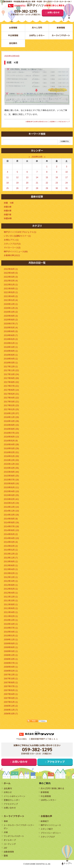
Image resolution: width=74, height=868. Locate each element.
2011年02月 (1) (11, 616)
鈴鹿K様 (8, 211)
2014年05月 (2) (11, 534)
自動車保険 (9, 852)
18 (8, 183)
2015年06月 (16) (11, 484)
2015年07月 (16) (11, 480)
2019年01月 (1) (11, 343)
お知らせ (8, 792)
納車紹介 (45, 821)
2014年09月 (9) (11, 519)
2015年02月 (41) (11, 499)
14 (37, 177)
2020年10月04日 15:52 (40, 122)
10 (66, 172)
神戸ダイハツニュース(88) (16, 252)
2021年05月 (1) (11, 292)
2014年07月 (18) (11, 526)
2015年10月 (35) (11, 468)
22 (47, 183)
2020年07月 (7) (11, 324)
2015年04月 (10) (11, 491)
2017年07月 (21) (11, 386)
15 (47, 177)
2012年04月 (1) (11, 593)
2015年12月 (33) (11, 460)
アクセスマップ (56, 762)
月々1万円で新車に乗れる (52, 789)
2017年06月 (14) (11, 390)
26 (17, 188)
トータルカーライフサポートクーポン (19, 827)
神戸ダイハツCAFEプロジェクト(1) (20, 232)
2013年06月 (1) (11, 566)
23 (57, 183)
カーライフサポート (61, 36)
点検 (6, 832)
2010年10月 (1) (11, 624)
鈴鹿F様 (8, 215)
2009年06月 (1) (11, 647)
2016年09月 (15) (11, 425)
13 (27, 177)
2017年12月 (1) (11, 367)
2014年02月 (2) (11, 546)
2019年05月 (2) (11, 339)
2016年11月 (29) (11, 417)
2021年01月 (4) (11, 300)
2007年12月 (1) (11, 675)
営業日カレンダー (12, 800)
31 (66, 188)
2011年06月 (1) (11, 608)
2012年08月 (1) (11, 585)
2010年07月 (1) (11, 628)
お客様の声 (29, 122)
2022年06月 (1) (11, 269)
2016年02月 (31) (11, 452)
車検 (6, 821)
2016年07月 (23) (11, 433)
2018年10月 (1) (11, 347)
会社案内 (13, 43)
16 (57, 177)
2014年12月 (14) (11, 507)
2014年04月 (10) (11, 538)
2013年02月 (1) (11, 573)
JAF (5, 848)
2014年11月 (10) (11, 511)
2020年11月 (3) (11, 308)
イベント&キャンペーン (15, 796)
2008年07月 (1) (11, 663)
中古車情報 (13, 36)
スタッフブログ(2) (12, 244)
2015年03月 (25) (11, 495)
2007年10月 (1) (11, 679)
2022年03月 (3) (11, 277)
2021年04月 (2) (11, 296)
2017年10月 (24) (11, 374)
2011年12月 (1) (11, 597)
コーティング (10, 844)
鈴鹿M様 (8, 219)
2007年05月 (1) (11, 690)
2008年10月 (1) (11, 659)
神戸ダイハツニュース (51, 825)
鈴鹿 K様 (12, 63)
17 (66, 177)
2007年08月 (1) (11, 683)
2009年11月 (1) (11, 640)
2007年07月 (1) (11, 686)
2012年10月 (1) (11, 581)
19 (17, 183)
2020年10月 (37, 157)
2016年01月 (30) (11, 456)
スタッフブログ (48, 837)
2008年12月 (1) (11, 655)
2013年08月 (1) (11, 562)
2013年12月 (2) (11, 554)
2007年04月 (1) (11, 694)
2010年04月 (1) (11, 632)
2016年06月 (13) (11, 437)
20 (27, 183)
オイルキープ (10, 840)
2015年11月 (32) (11, 464)
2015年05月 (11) (11, 487)
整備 (6, 856)
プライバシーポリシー (51, 833)
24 (66, 183)
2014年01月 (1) (11, 550)
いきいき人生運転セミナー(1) (17, 236)
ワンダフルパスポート (14, 836)
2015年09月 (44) (11, 472)
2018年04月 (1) (11, 359)
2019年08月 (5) (11, 331)
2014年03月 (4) (11, 542)
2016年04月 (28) (11, 445)
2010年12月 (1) (11, 620)
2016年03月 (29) (11, 448)
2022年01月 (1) (11, 285)
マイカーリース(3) (12, 248)
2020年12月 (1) (11, 304)
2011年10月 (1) (11, 601)
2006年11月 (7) (11, 710)
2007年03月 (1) (11, 698)
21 (37, 183)
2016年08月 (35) (11, 429)
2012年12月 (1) (11, 577)
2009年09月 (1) (11, 644)
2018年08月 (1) (11, 351)
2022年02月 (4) (11, 281)
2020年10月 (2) (11, 312)
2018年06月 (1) (11, 355)
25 (8, 188)
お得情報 (13, 28)
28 (37, 188)
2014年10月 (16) (11, 515)
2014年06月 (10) (11, 530)
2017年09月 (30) (11, 378)
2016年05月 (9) (11, 441)
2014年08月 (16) (11, 523)
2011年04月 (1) (11, 612)
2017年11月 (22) (11, 370)
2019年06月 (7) (11, 335)
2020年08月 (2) (11, 320)
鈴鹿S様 (8, 207)
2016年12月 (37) (11, 413)
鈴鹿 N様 (9, 203)
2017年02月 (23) (11, 406)
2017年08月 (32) (11, 382)
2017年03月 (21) (11, 402)
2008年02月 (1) (11, 671)
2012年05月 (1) (11, 589)
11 (8, 177)
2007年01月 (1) (11, 702)
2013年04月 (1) (11, 569)
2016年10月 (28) (11, 421)
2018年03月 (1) (11, 363)
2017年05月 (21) (11, 394)
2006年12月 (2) (11, 706)
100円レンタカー (37, 36)
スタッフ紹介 (47, 829)
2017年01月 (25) (11, 409)
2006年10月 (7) (11, 714)
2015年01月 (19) (11, 503)
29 (47, 188)
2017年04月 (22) (11, 398)
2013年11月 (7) (11, 558)
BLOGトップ (66, 122)
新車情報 (61, 28)
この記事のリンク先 (55, 122)
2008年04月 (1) (11, 667)
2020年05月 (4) (11, 328)
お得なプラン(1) (11, 240)
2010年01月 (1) (11, 636)
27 (27, 188)
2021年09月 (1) (11, 289)
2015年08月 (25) (11, 476)
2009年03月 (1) (11, 651)
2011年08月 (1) (11, 605)
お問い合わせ (53, 13)
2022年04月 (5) (11, 273)
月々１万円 (37, 28)
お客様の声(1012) (12, 256)
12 (17, 177)
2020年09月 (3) (11, 316)
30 (57, 188)
